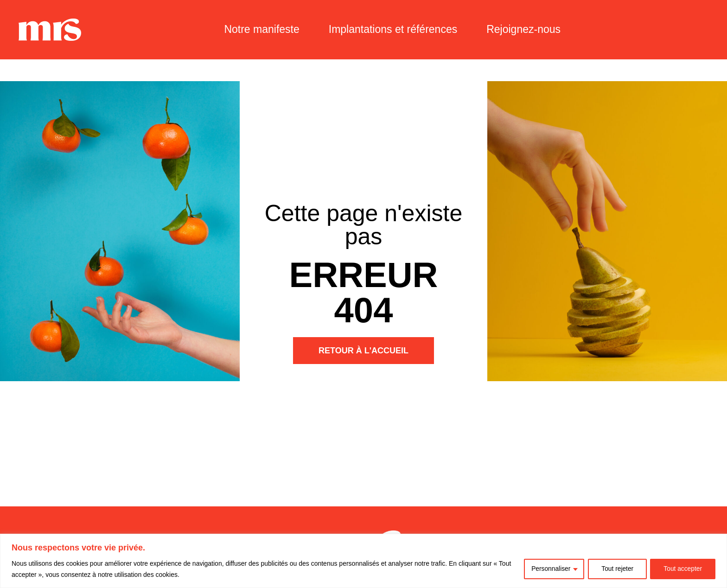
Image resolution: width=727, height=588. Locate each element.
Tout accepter (682, 569)
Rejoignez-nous (523, 29)
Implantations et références (393, 29)
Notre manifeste (261, 29)
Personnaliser (549, 569)
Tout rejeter (616, 569)
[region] (363, 561)
